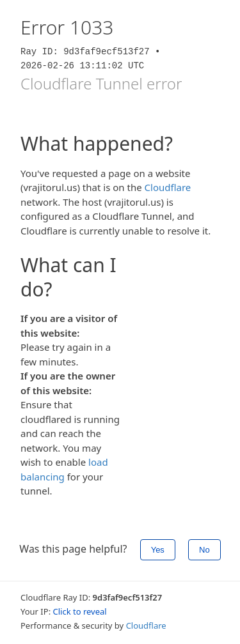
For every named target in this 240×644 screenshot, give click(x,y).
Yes (158, 550)
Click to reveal (80, 611)
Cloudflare (168, 187)
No (204, 550)
